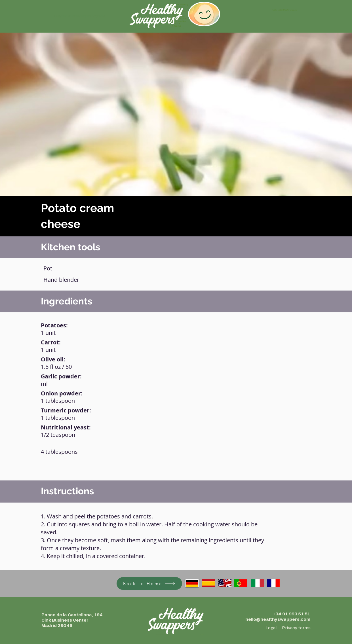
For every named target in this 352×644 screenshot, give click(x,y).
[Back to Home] (149, 583)
